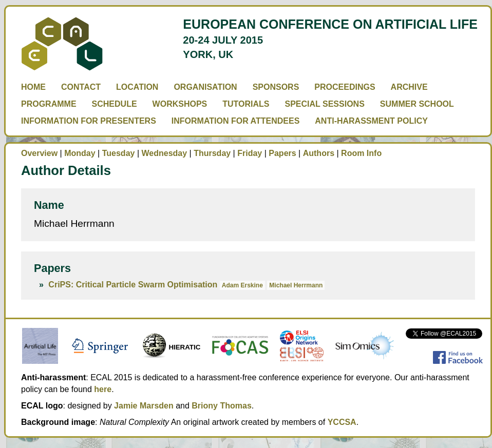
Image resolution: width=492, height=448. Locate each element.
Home (33, 87)
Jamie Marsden (144, 406)
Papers (282, 153)
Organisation (205, 87)
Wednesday (164, 153)
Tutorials (246, 104)
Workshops (180, 104)
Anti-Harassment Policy (371, 121)
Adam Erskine (242, 285)
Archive (409, 87)
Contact (81, 87)
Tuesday (119, 153)
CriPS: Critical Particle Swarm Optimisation (133, 285)
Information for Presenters (89, 121)
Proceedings (345, 87)
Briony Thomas (221, 406)
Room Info (361, 153)
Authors (319, 153)
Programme (49, 104)
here (103, 389)
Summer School (417, 104)
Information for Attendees (235, 121)
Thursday (212, 153)
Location (137, 87)
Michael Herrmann (296, 285)
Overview (39, 153)
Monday (80, 153)
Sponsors (276, 87)
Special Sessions (325, 104)
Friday (250, 153)
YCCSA (342, 422)
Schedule (115, 104)
